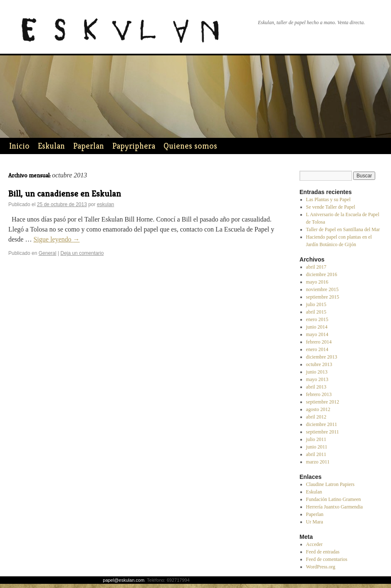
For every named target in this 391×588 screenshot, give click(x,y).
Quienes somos (190, 146)
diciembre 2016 (322, 274)
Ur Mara (315, 522)
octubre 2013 (319, 364)
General (48, 253)
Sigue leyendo (56, 239)
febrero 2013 (319, 394)
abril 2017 (316, 267)
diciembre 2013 (322, 357)
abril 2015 (316, 312)
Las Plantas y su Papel (328, 199)
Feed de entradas (323, 552)
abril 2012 (316, 417)
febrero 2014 (319, 342)
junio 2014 (317, 327)
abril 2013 (316, 387)
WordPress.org (321, 567)
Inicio (19, 146)
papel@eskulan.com (124, 580)
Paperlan (89, 146)
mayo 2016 (317, 282)
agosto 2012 (318, 409)
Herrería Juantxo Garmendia (335, 507)
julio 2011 (316, 439)
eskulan (105, 204)
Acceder (314, 544)
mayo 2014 (317, 334)
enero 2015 (317, 319)
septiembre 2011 (323, 432)
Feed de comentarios (327, 559)
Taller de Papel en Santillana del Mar (343, 229)
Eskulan (51, 146)
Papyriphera (134, 146)
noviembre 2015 (322, 289)
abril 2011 (316, 454)
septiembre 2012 (323, 402)
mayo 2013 (317, 379)
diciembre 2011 (322, 424)
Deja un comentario (82, 253)
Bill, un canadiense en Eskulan (65, 194)
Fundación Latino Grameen (334, 499)
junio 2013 (317, 372)
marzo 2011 (318, 462)
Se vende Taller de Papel (331, 207)
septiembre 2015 (323, 297)
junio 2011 (317, 447)
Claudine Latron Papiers (330, 484)
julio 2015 (316, 304)
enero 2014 (317, 349)
